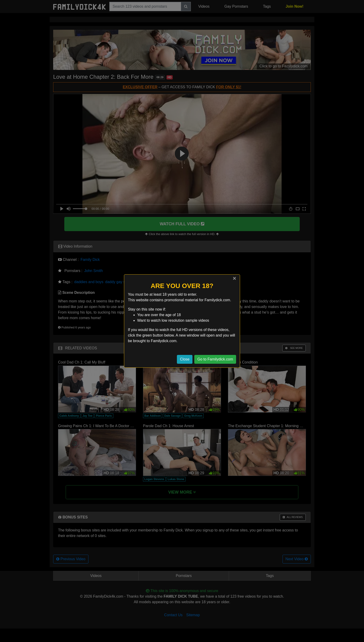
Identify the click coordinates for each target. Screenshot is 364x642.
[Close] (234, 278)
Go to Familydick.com (215, 359)
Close (185, 359)
